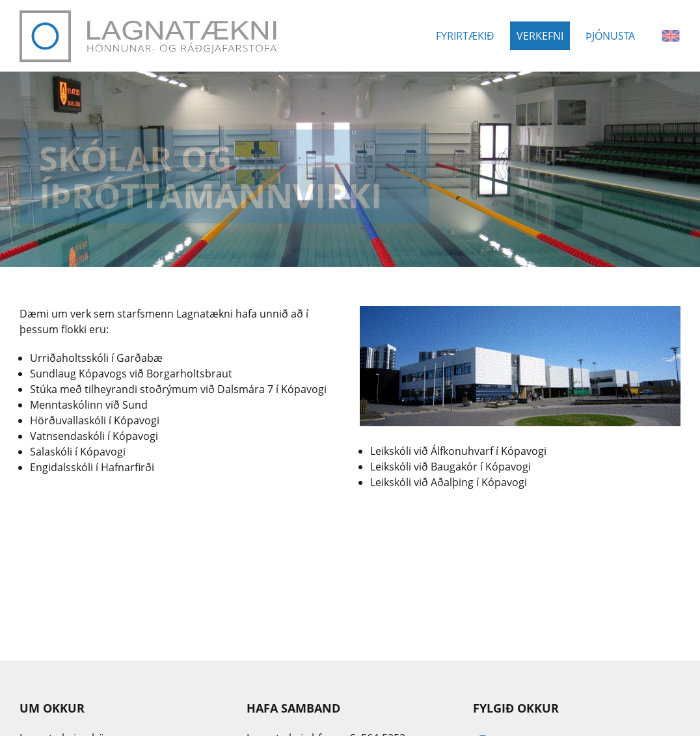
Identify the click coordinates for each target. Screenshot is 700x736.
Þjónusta (610, 36)
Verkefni (540, 36)
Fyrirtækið (465, 36)
